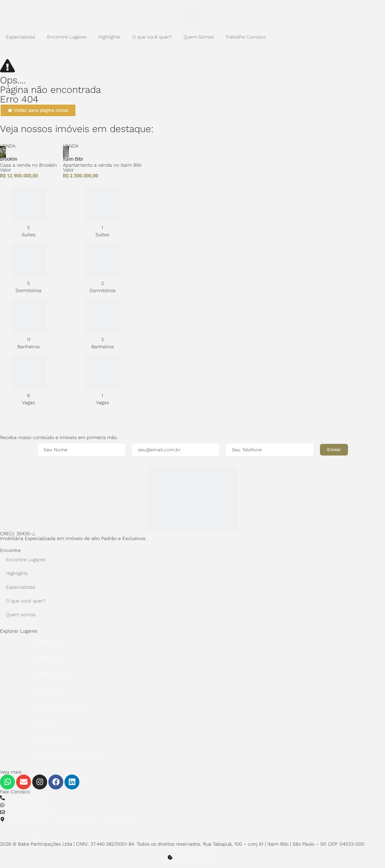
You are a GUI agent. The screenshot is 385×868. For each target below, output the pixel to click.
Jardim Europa (49, 642)
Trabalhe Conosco (246, 37)
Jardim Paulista (50, 690)
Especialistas (21, 37)
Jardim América (50, 658)
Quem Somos (199, 37)
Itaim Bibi (44, 722)
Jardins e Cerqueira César (61, 706)
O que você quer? (152, 37)
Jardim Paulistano (53, 674)
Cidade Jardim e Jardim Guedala (68, 754)
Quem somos (21, 615)
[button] (334, 450)
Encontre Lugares (67, 37)
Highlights (109, 37)
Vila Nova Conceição (55, 738)
